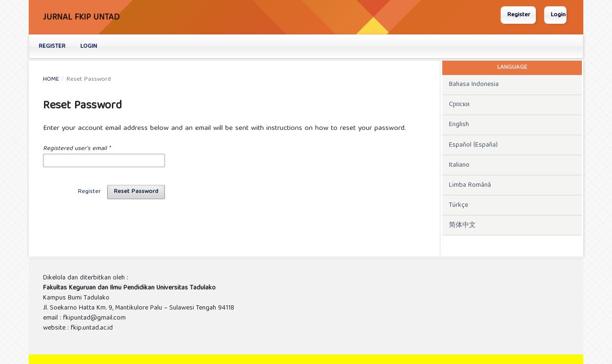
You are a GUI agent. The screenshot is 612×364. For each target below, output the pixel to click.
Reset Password (136, 192)
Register (52, 47)
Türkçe (459, 205)
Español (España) (473, 145)
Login (89, 47)
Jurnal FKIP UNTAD (81, 18)
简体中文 (462, 225)
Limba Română (470, 185)
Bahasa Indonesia (474, 85)
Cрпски (459, 105)
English (459, 125)
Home (51, 80)
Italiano (459, 165)
